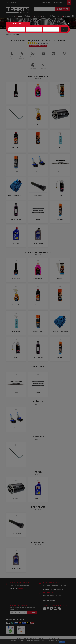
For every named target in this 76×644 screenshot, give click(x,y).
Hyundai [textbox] (11, 29)
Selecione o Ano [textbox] (48, 29)
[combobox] (16, 29)
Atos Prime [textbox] (29, 29)
